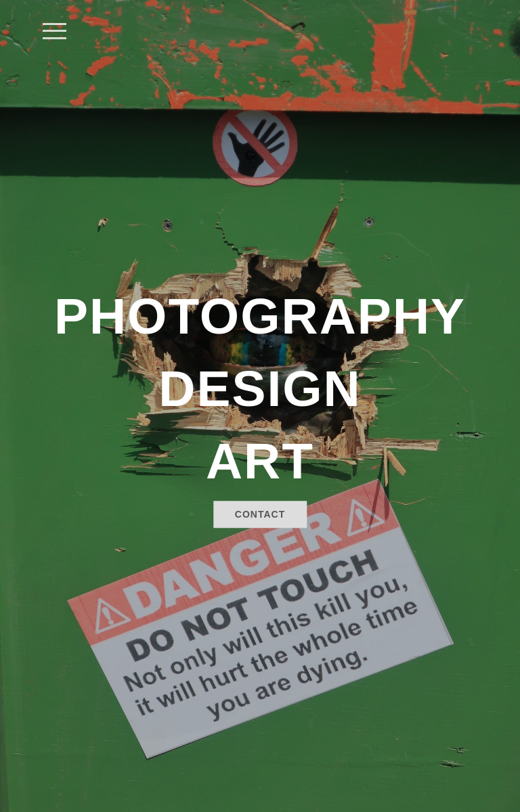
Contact (260, 515)
